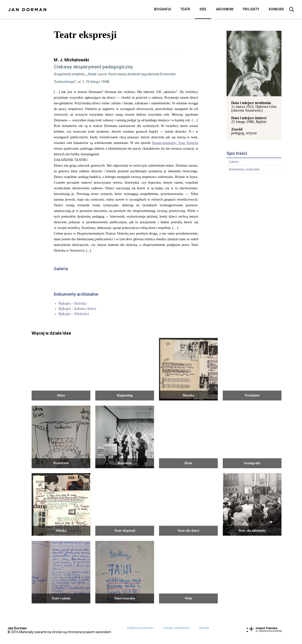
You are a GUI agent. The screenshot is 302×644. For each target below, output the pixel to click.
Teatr (185, 9)
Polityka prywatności (140, 628)
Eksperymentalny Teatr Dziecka (175, 143)
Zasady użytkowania (176, 628)
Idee (203, 9)
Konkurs (276, 9)
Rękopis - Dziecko (73, 303)
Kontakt (204, 628)
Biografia (163, 9)
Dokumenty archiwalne (244, 169)
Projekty (251, 9)
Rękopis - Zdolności (74, 314)
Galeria (234, 162)
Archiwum (225, 9)
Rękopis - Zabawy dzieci (77, 309)
